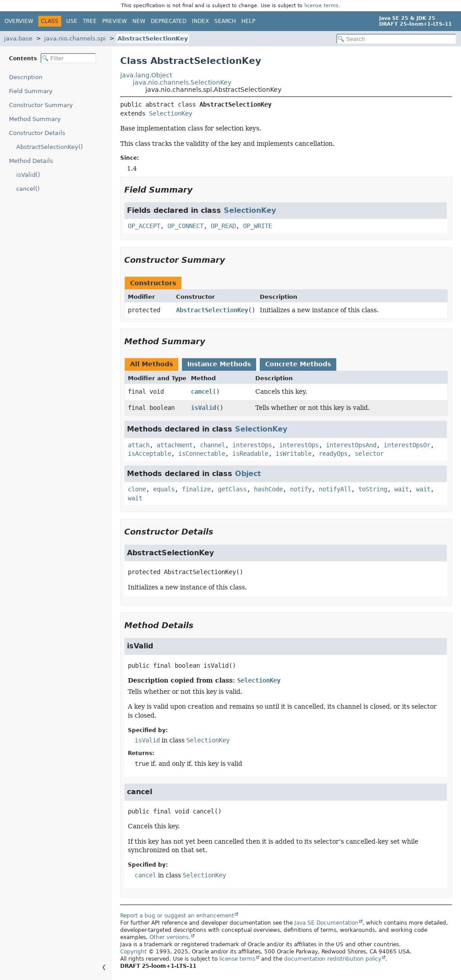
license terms (321, 6)
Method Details (31, 161)
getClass (232, 489)
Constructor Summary (41, 105)
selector (369, 454)
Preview (115, 21)
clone (137, 489)
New (139, 21)
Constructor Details (37, 133)
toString (373, 489)
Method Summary (35, 119)
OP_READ (223, 226)
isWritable (294, 454)
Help (248, 21)
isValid (203, 408)
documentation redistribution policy (333, 959)
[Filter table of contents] (68, 58)
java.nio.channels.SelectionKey (182, 82)
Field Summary (31, 91)
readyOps (333, 454)
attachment (175, 445)
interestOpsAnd (351, 445)
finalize (196, 489)
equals (164, 489)
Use (72, 21)
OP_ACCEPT (144, 226)
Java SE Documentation (326, 923)
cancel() (28, 189)
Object (248, 474)
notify (301, 489)
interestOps (252, 445)
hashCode (268, 489)
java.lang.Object (146, 75)
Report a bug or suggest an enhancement (177, 916)
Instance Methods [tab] (219, 364)
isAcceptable (149, 454)
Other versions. (170, 937)
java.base (18, 38)
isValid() (28, 175)
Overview (19, 21)
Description (26, 77)
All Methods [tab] (151, 364)
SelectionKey (171, 113)
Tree (90, 21)
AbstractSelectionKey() (50, 147)
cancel (202, 391)
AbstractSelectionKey (153, 38)
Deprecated (169, 21)
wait (402, 489)
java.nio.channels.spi (75, 38)
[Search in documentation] (396, 39)
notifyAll (335, 489)
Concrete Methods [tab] (298, 364)
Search (225, 21)
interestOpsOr (407, 445)
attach (139, 445)
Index (200, 21)
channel (212, 445)
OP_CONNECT (185, 226)
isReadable (250, 454)
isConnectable (202, 454)
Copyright (133, 952)
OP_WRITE (258, 226)
